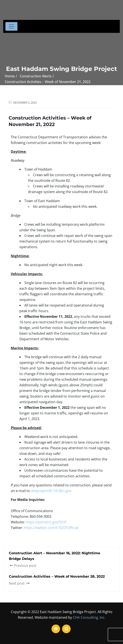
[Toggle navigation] (11, 26)
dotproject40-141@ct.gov (51, 491)
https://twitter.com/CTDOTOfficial (51, 528)
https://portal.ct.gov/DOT (46, 522)
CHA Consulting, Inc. (89, 617)
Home (10, 76)
